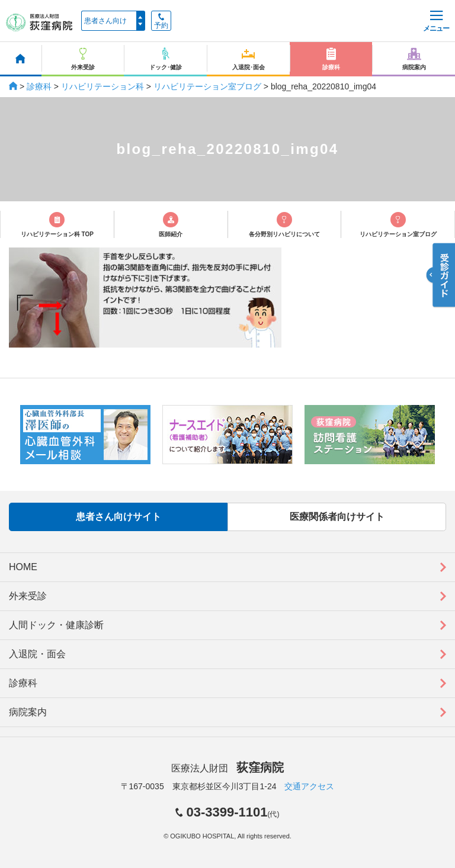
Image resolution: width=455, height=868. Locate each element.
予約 (161, 21)
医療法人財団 (227, 768)
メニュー (436, 22)
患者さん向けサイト (118, 517)
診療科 (39, 86)
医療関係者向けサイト (337, 517)
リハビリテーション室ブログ (207, 86)
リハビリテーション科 (102, 86)
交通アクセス (309, 786)
